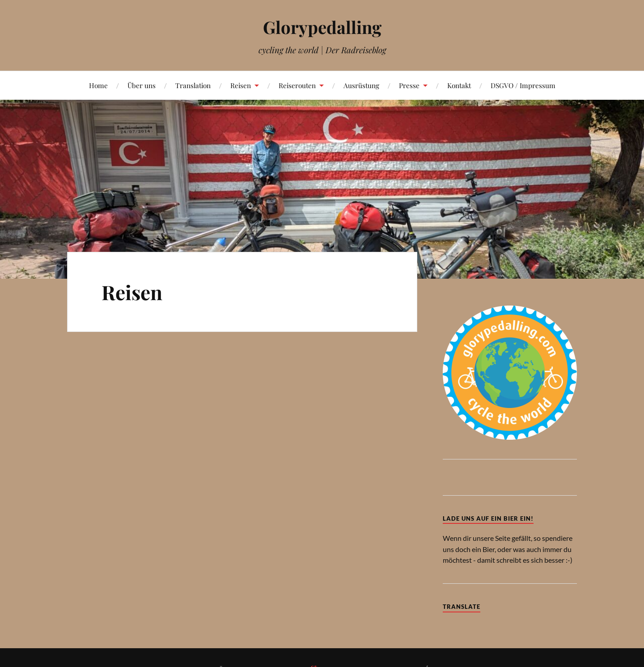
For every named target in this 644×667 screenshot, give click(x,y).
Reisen (241, 85)
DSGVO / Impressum (523, 85)
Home (98, 85)
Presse (409, 85)
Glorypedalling (322, 27)
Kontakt (459, 85)
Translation (193, 85)
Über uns (142, 85)
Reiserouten (297, 85)
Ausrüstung (361, 85)
